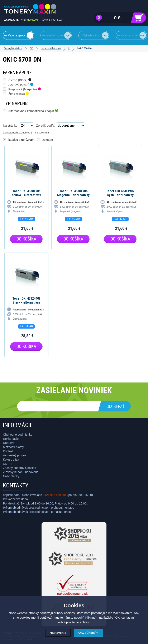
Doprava (9, 443)
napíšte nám (11, 495)
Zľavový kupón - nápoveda (21, 472)
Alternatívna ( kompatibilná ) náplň (33, 111)
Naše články (11, 476)
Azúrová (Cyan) (21, 84)
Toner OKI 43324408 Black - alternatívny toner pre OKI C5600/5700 (26, 300)
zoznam (48, 140)
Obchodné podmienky (18, 435)
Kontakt (8, 451)
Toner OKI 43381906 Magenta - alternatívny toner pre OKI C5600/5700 (73, 193)
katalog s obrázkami (22, 140)
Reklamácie (11, 439)
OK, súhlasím (88, 633)
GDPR (7, 464)
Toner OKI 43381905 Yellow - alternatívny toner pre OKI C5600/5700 (26, 193)
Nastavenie (58, 633)
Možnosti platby (13, 447)
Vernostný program (16, 455)
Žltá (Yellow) (19, 93)
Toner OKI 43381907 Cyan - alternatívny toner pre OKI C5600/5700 (120, 193)
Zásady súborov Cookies (19, 468)
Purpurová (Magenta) (25, 89)
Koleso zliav (11, 460)
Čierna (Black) (20, 80)
